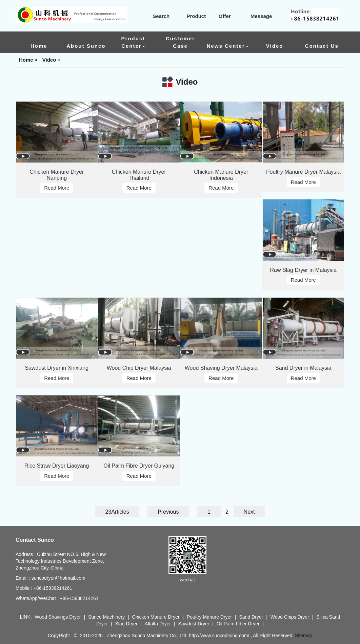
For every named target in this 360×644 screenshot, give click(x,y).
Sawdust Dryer (194, 624)
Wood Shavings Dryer (58, 617)
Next (249, 512)
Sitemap (304, 636)
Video (49, 60)
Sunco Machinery (106, 617)
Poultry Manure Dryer (209, 617)
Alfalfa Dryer (158, 624)
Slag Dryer (126, 624)
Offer (220, 16)
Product (191, 16)
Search (157, 16)
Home (26, 60)
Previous (168, 512)
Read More (57, 188)
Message (257, 16)
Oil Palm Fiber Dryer (238, 624)
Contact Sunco (35, 540)
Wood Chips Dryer (291, 617)
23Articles (117, 512)
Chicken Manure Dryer (157, 617)
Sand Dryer (252, 617)
